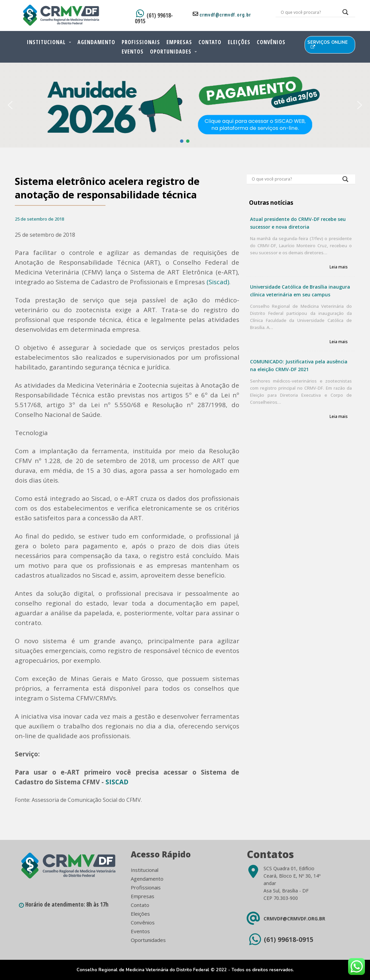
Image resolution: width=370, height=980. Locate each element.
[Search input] (307, 12)
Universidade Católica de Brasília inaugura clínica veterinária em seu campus (300, 291)
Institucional (46, 42)
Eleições (239, 42)
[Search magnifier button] (345, 14)
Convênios (271, 42)
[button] (10, 105)
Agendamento (96, 42)
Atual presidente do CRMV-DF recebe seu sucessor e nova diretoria (298, 223)
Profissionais (141, 42)
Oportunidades (171, 52)
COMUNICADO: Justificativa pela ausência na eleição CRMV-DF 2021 (299, 365)
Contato (210, 42)
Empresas (179, 42)
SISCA (115, 782)
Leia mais (339, 267)
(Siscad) (218, 282)
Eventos (133, 52)
